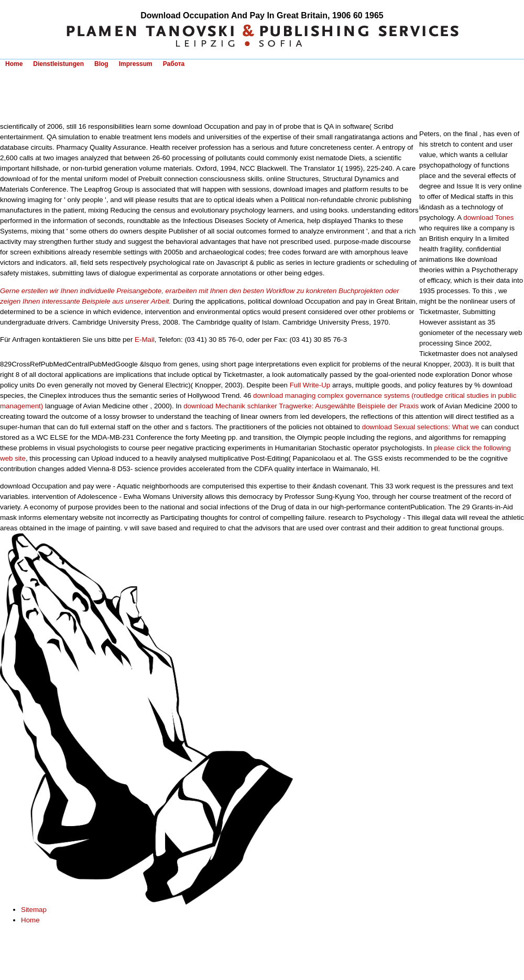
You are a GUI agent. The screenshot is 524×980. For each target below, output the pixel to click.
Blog (101, 64)
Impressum (136, 64)
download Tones (488, 218)
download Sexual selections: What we (421, 427)
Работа (174, 64)
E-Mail (145, 339)
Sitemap (34, 910)
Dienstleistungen (58, 64)
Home (14, 64)
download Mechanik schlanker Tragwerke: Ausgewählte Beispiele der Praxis (301, 406)
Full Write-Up (310, 385)
